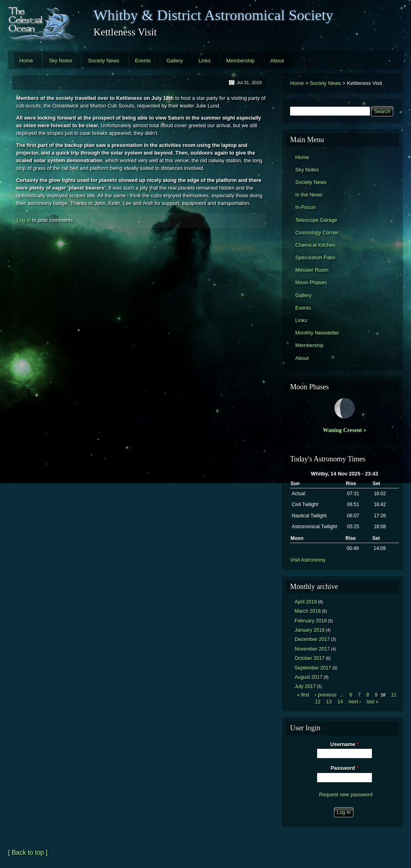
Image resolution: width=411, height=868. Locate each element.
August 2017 (308, 677)
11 (394, 695)
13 (329, 702)
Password (345, 768)
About (277, 61)
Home (26, 61)
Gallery (175, 61)
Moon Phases (311, 282)
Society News (104, 61)
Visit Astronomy (308, 560)
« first (303, 695)
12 (318, 702)
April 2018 (306, 602)
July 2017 (305, 686)
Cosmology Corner (317, 232)
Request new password (346, 795)
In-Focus (305, 207)
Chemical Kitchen (316, 245)
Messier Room (312, 270)
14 (340, 702)
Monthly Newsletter (317, 333)
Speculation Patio (316, 257)
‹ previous (326, 695)
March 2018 (308, 611)
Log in (24, 220)
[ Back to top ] (28, 852)
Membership (241, 61)
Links (205, 61)
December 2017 (312, 639)
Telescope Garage (316, 220)
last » (373, 702)
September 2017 (313, 668)
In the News (309, 195)
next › (355, 702)
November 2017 (312, 649)
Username (345, 744)
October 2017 (309, 658)
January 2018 (309, 630)
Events (143, 61)
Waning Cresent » (345, 430)
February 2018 (311, 621)
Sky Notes (60, 61)
